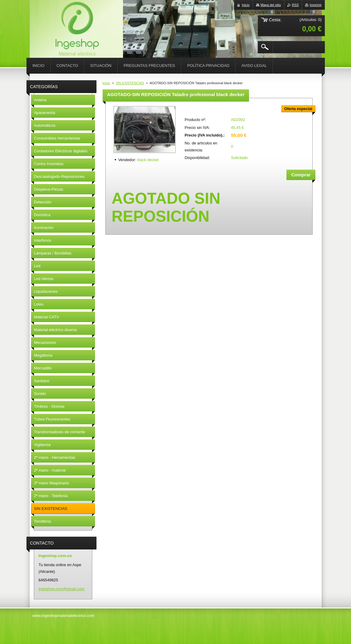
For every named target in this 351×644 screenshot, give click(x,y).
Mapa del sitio (271, 5)
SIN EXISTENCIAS (130, 83)
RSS (295, 5)
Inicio (106, 83)
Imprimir (316, 5)
